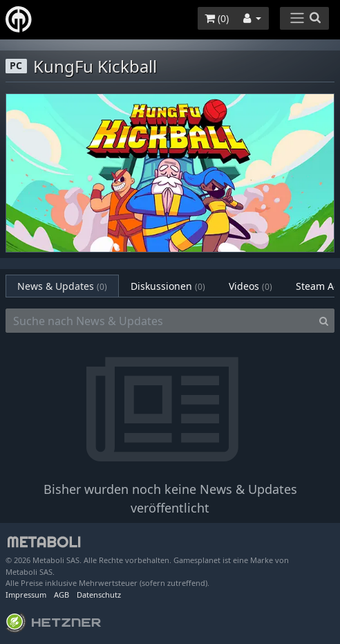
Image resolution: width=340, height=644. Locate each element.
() (217, 18)
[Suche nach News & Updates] (160, 321)
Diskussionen (168, 286)
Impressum (26, 595)
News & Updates (62, 286)
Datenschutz (99, 595)
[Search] (324, 321)
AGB (62, 595)
